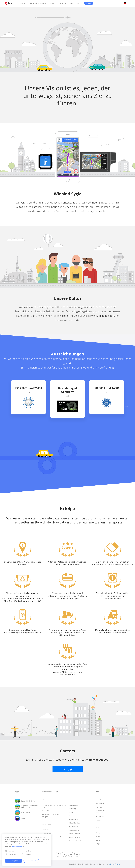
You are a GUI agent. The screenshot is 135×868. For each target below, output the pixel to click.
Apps (22, 3)
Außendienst (73, 819)
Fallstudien (46, 830)
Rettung (72, 812)
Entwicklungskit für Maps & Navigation (51, 816)
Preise (98, 833)
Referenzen (100, 803)
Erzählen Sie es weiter (100, 812)
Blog (72, 3)
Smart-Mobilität (74, 834)
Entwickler (63, 3)
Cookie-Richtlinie (18, 846)
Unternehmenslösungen (37, 3)
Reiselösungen (74, 830)
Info (79, 3)
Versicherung (74, 826)
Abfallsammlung (75, 837)
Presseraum (100, 816)
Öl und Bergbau (75, 823)
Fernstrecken (74, 805)
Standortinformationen (77, 841)
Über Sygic (100, 800)
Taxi (71, 816)
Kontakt (99, 820)
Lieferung (72, 809)
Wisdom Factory (114, 864)
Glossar (99, 840)
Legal (98, 844)
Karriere (99, 807)
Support (53, 3)
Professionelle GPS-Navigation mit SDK (54, 806)
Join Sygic (67, 769)
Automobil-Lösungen (49, 811)
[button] (127, 406)
